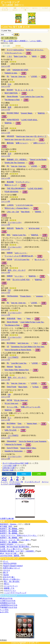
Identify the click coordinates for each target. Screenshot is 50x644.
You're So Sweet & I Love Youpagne (32, 441)
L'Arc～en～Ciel (13, 212)
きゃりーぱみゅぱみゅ (15, 50)
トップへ (4, 482)
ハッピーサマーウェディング (15, 593)
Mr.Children (11, 343)
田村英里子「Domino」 (9, 524)
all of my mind (34, 228)
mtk (9, 394)
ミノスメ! (45, 8)
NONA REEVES (13, 120)
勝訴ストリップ (11, 185)
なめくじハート (21, 253)
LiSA (9, 70)
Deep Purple (12, 387)
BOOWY (10, 90)
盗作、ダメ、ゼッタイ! (17, 270)
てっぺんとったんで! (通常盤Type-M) (19, 256)
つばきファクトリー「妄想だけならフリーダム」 (19, 535)
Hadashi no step (11, 73)
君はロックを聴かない (12, 579)
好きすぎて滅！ (9, 577)
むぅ (10, 418)
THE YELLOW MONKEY (16, 188)
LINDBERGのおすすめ (9, 605)
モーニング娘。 (13, 407)
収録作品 (41, 113)
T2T (9, 290)
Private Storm (25, 296)
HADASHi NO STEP (20, 70)
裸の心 (7, 584)
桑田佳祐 (10, 143)
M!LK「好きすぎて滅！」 (10, 553)
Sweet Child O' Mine (28, 448)
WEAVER (10, 136)
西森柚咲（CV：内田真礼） (17, 160)
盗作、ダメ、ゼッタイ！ (17, 377)
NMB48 (10, 253)
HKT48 (10, 400)
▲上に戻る (4, 612)
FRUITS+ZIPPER (10, 564)
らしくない (19, 276)
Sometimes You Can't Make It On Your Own (28, 347)
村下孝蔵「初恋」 (7, 526)
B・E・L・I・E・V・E (24, 90)
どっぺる (5, 9)
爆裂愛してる (9, 588)
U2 (8, 347)
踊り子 (6, 573)
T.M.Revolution (12, 296)
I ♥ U (36, 343)
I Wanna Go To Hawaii (13, 444)
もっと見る (4, 610)
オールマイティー (11, 586)
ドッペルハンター (15, 222)
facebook (9, 474)
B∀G (9, 235)
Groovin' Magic (27, 113)
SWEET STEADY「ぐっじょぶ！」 (14, 544)
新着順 (18, 46)
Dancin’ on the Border (38, 160)
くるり (9, 56)
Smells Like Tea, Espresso (15, 163)
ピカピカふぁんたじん (13, 53)
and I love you (23, 343)
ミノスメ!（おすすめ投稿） (11, 484)
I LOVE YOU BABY (35, 189)
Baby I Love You (20, 56)
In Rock (36, 387)
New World (25, 212)
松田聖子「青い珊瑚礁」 (9, 529)
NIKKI (34, 56)
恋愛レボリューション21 (30, 407)
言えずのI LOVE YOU (21, 427)
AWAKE (38, 212)
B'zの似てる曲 (8, 470)
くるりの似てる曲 (9, 466)
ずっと (6, 561)
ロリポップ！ (34, 643)
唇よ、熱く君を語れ (12, 582)
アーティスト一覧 (16, 482)
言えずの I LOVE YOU (21, 280)
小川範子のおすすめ (8, 601)
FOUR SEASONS (11, 192)
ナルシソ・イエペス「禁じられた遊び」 (15, 540)
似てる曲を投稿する (9, 38)
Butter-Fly (19, 228)
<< (4, 478)
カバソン (35, 8)
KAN (9, 280)
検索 (17, 34)
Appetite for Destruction (14, 451)
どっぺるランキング (32, 482)
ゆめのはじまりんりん (35, 50)
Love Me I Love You (19, 363)
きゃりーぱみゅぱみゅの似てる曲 (15, 463)
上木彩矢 (10, 205)
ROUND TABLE (13, 113)
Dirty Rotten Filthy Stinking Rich (17, 370)
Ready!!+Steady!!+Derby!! (13, 566)
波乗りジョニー (22, 143)
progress (39, 296)
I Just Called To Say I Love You (32, 322)
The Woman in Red (12, 100)
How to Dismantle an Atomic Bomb (18, 350)
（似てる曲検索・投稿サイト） (13, 5)
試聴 (29, 53)
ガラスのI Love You (22, 260)
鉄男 (10, 107)
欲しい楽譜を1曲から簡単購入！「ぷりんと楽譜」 (23, 41)
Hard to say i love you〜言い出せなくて (31, 136)
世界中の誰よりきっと (12, 568)
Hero (19, 319)
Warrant (10, 367)
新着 (15, 9)
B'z (8, 76)
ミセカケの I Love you (24, 205)
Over (19, 424)
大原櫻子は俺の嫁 (7, 519)
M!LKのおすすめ (6, 598)
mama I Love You (19, 235)
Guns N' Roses (13, 448)
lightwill (23, 643)
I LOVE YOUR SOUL (29, 120)
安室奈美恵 (11, 319)
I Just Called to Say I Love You (32, 97)
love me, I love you (18, 76)
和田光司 (10, 228)
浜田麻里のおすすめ (8, 603)
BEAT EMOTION (11, 93)
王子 (10, 154)
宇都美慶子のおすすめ (9, 607)
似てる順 (6, 46)
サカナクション (10, 590)
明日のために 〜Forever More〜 (17, 208)
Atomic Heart (32, 424)
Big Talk (18, 367)
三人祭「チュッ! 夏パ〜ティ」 (12, 549)
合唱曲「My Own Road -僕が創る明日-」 (16, 547)
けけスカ (7, 570)
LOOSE (34, 76)
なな (10, 84)
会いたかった (40, 260)
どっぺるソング (10, 2)
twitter (24, 474)
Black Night (23, 387)
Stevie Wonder (12, 96)
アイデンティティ (23, 182)
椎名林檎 (10, 182)
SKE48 (10, 259)
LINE (39, 474)
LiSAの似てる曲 (9, 468)
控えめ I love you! (21, 400)
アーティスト (25, 9)
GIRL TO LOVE (11, 430)
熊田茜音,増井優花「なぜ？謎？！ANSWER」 (18, 551)
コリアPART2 (13, 357)
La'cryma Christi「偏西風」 (10, 556)
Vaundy (6, 575)
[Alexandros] (12, 441)
